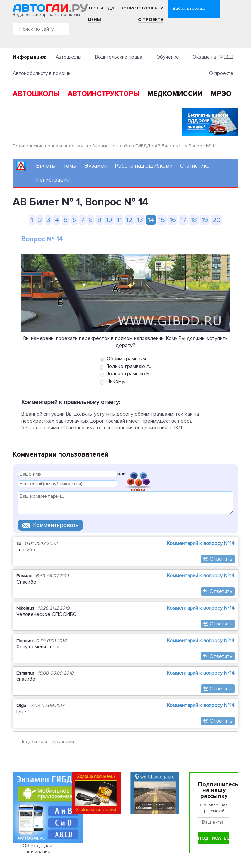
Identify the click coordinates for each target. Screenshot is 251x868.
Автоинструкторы (104, 94)
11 (119, 220)
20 (217, 220)
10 (109, 220)
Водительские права (119, 57)
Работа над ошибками (144, 166)
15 (162, 220)
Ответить (221, 559)
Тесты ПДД (101, 8)
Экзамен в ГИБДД (213, 57)
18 (194, 220)
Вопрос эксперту (142, 8)
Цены (94, 20)
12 (129, 220)
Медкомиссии (175, 94)
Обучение (168, 57)
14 (151, 220)
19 (205, 220)
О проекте (151, 20)
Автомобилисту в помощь (42, 73)
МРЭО (221, 94)
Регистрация (53, 180)
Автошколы (68, 57)
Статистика (195, 166)
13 (140, 220)
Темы (70, 166)
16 (173, 220)
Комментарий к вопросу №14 (201, 543)
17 (183, 220)
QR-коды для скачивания (37, 849)
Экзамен (96, 166)
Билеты (46, 166)
